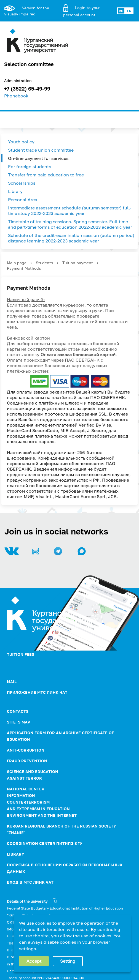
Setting (68, 961)
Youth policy (21, 142)
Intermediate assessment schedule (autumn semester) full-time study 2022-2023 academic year (70, 211)
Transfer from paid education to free (46, 175)
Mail (12, 682)
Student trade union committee (41, 150)
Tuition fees (21, 654)
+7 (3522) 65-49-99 (27, 89)
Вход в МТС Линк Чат (30, 882)
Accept (34, 961)
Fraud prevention (27, 761)
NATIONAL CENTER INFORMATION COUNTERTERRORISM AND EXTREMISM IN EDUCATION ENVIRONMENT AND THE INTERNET (42, 802)
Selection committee (29, 64)
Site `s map (18, 722)
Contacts (18, 711)
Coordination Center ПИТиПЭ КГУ (45, 843)
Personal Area (23, 200)
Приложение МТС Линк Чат (37, 692)
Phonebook (16, 96)
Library (15, 191)
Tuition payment (78, 263)
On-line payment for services (38, 158)
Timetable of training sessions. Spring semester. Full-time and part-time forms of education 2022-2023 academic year (70, 224)
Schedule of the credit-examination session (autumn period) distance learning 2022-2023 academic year (71, 238)
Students (44, 263)
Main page (17, 263)
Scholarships (22, 183)
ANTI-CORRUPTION (26, 750)
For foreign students (30, 166)
